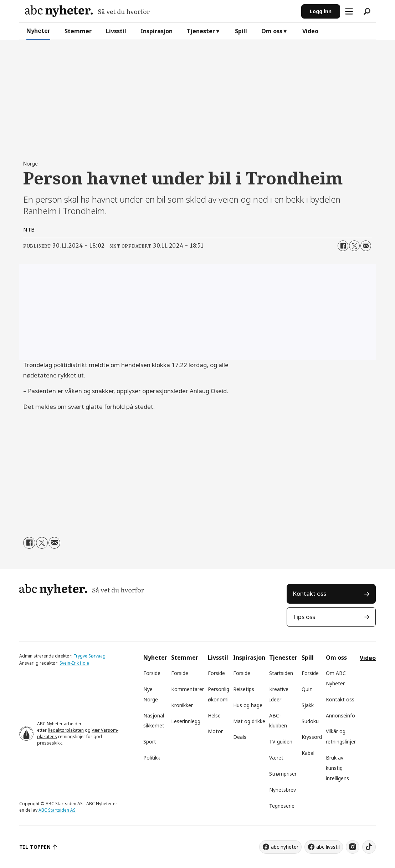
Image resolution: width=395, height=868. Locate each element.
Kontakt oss (309, 593)
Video (310, 31)
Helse (214, 715)
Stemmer (78, 31)
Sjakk (308, 705)
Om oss (272, 31)
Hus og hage (248, 705)
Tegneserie (282, 806)
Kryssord (312, 737)
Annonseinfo (340, 715)
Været (276, 758)
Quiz (307, 689)
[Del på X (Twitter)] (354, 246)
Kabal (308, 753)
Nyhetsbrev (283, 790)
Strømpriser (283, 774)
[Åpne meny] (349, 11)
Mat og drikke (249, 721)
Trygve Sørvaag (89, 656)
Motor (215, 731)
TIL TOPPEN (35, 847)
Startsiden (281, 673)
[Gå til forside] (87, 11)
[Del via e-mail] (366, 246)
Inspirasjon (157, 31)
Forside (152, 673)
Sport (150, 742)
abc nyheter (285, 847)
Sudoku (310, 721)
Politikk (152, 758)
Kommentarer (188, 689)
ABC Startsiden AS (57, 810)
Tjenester (201, 31)
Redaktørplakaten (66, 730)
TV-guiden (281, 742)
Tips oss (304, 617)
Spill (241, 31)
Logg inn (321, 11)
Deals (240, 737)
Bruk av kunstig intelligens (337, 768)
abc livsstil (328, 847)
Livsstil (116, 31)
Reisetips (244, 689)
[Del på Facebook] (343, 246)
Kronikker (182, 705)
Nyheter (38, 31)
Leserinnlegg (186, 721)
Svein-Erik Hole (74, 663)
